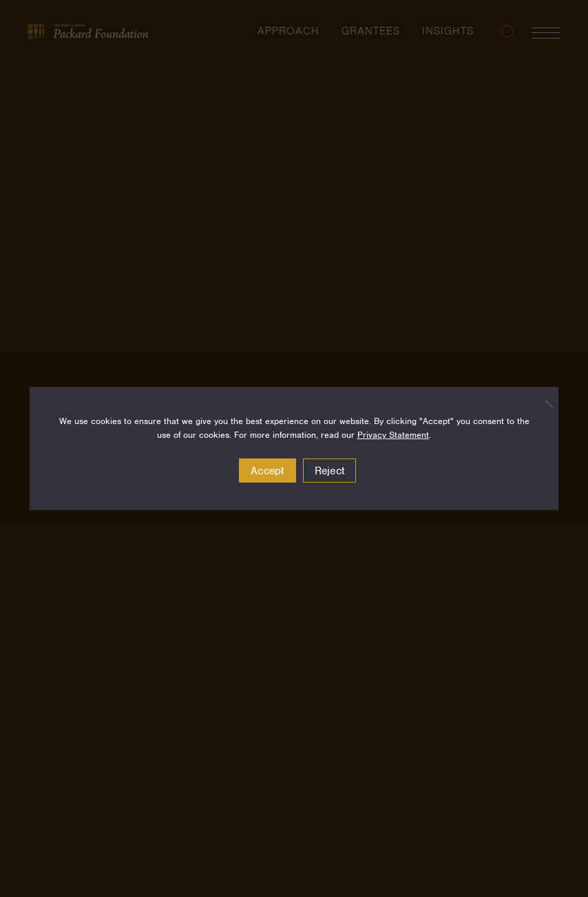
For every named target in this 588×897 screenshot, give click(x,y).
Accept (267, 471)
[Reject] (541, 403)
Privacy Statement (393, 435)
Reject (330, 471)
